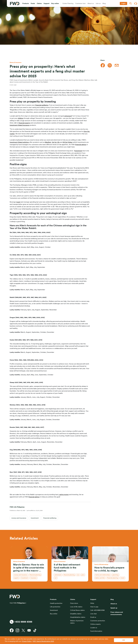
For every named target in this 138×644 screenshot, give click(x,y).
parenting (115, 575)
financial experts (24, 123)
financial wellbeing (42, 105)
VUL (56, 578)
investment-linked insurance (20, 125)
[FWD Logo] (15, 4)
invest (122, 578)
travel (18, 202)
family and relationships (103, 575)
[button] (26, 3)
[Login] (123, 3)
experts (16, 578)
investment (35, 518)
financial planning (35, 575)
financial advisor (81, 145)
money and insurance (19, 518)
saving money (64, 495)
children (21, 118)
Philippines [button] (21, 603)
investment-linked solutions (19, 142)
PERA (83, 575)
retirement (68, 116)
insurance (33, 578)
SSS (78, 575)
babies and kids (100, 578)
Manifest (48, 142)
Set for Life (56, 142)
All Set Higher (68, 142)
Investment (78, 151)
